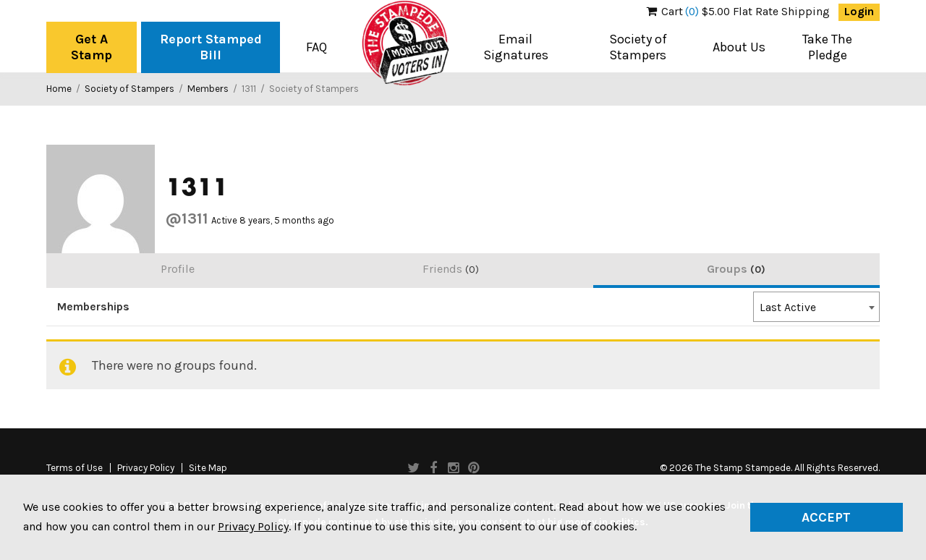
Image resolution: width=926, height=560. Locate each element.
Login (859, 12)
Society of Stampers (638, 47)
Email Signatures (516, 47)
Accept (826, 517)
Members (208, 89)
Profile (178, 269)
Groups (736, 269)
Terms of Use (75, 468)
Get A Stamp (92, 47)
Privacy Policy (146, 468)
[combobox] (816, 307)
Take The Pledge (827, 47)
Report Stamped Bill (211, 47)
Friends (451, 269)
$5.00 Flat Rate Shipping (738, 12)
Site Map (208, 468)
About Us (739, 47)
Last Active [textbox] (788, 307)
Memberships (93, 307)
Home (59, 89)
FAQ (317, 47)
